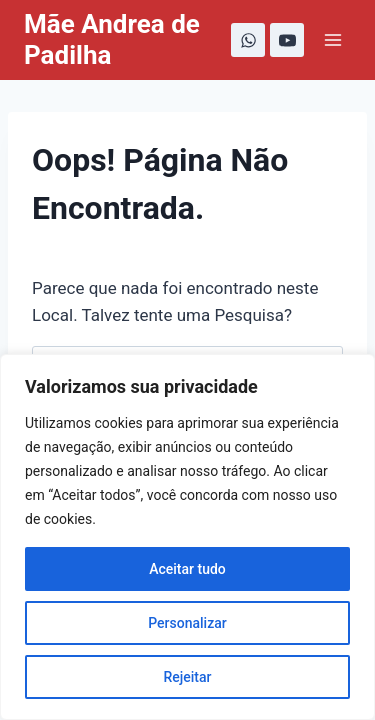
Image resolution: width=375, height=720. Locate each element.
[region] (187, 537)
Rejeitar (187, 677)
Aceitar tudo (187, 569)
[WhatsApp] (248, 40)
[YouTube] (287, 40)
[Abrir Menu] (332, 39)
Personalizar (187, 623)
